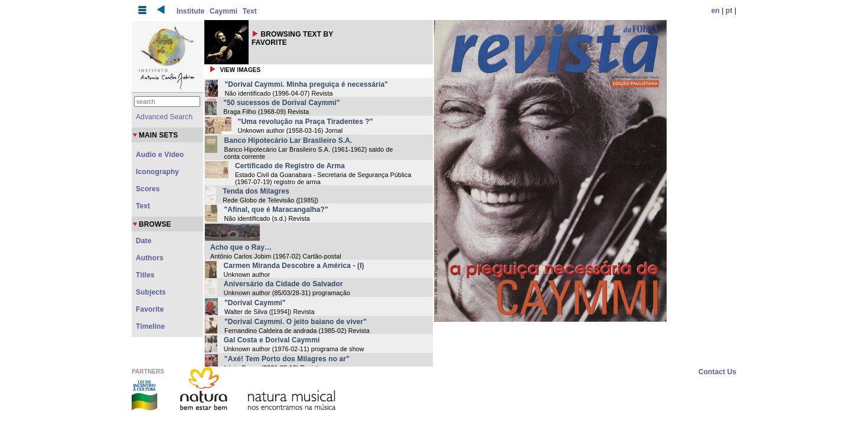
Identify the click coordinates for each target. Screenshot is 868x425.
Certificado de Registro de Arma (290, 166)
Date (143, 241)
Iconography (157, 172)
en (716, 11)
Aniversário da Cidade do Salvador (283, 284)
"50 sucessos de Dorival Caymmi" (281, 103)
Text (250, 11)
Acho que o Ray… (241, 247)
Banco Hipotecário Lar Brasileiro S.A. (288, 140)
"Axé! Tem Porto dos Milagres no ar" (287, 359)
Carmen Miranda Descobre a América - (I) (293, 266)
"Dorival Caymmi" (255, 303)
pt (729, 11)
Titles (145, 275)
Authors (150, 258)
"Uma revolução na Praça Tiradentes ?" (306, 122)
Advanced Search (164, 117)
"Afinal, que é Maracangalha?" (276, 210)
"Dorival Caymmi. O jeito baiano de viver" (296, 322)
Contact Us (717, 372)
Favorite (150, 309)
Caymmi (223, 11)
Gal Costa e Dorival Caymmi (272, 340)
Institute (191, 11)
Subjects (151, 292)
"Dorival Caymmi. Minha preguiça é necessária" (306, 84)
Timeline (150, 326)
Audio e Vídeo (160, 155)
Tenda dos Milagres (256, 191)
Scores (148, 189)
